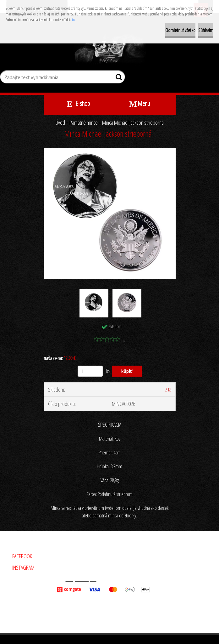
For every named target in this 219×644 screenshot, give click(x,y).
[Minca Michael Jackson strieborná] (110, 151)
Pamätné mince (84, 123)
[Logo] (109, 50)
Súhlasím (206, 30)
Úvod (60, 123)
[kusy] (90, 371)
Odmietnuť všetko (180, 30)
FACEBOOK (22, 556)
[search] (118, 78)
